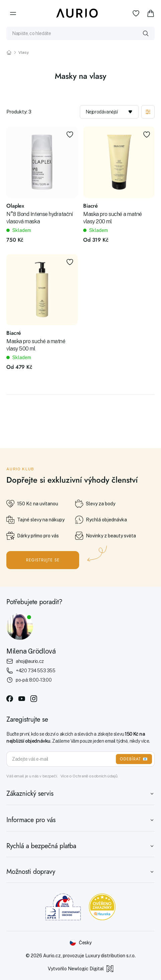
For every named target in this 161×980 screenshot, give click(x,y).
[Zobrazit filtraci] (148, 112)
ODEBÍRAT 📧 (134, 759)
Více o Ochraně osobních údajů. (89, 776)
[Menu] (13, 13)
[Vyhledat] (146, 33)
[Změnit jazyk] (80, 943)
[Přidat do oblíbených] (70, 135)
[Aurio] (77, 13)
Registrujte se (43, 560)
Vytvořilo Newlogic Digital (80, 969)
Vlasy (23, 52)
